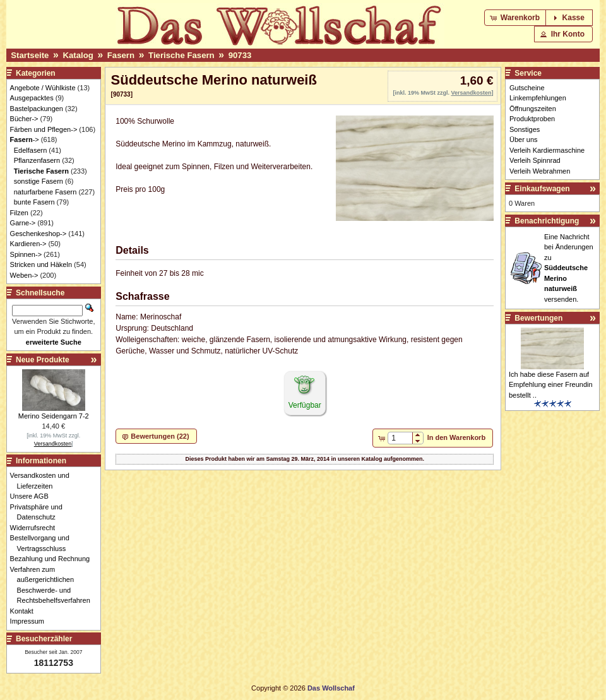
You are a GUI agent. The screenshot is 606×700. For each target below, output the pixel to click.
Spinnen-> (26, 254)
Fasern (121, 55)
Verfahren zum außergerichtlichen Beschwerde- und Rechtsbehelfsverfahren (54, 585)
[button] (516, 18)
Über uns (524, 139)
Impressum (31, 621)
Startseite (30, 55)
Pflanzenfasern (37, 160)
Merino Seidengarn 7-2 (54, 416)
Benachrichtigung (547, 221)
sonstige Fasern (39, 181)
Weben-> (24, 275)
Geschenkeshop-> (39, 234)
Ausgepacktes (32, 98)
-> (25, 139)
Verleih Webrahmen (540, 171)
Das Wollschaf (331, 688)
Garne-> (23, 223)
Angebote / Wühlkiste (43, 88)
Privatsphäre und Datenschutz (40, 512)
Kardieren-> (28, 244)
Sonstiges (525, 129)
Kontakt (25, 611)
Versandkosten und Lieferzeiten (43, 481)
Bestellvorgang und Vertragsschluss (43, 543)
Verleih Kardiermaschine (547, 150)
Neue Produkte (43, 360)
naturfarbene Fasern (45, 192)
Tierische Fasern (181, 55)
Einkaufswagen (542, 189)
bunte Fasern (34, 202)
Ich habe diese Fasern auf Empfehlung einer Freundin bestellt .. (551, 385)
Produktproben (532, 119)
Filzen (19, 213)
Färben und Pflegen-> (44, 129)
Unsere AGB (33, 496)
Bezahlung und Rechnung (54, 559)
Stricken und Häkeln (41, 264)
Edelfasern (31, 150)
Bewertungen (538, 318)
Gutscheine (527, 88)
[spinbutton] (400, 438)
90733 (240, 55)
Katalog (78, 55)
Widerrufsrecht (36, 528)
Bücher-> (24, 119)
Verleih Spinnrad (535, 160)
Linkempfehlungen (538, 98)
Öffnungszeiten (533, 109)
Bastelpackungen (37, 109)
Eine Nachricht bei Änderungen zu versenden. (569, 268)
